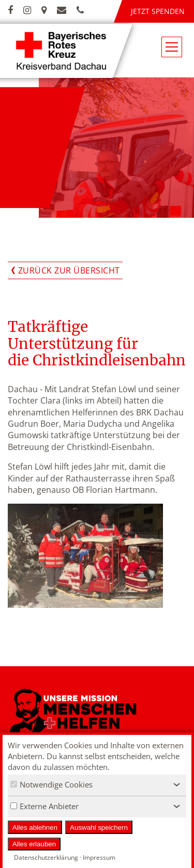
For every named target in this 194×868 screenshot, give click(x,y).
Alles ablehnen (35, 827)
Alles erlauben (34, 844)
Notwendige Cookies (51, 784)
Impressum (99, 857)
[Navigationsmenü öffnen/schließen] (172, 47)
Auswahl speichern (99, 827)
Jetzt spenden (158, 11)
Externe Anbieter (44, 806)
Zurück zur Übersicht (69, 270)
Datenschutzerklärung (46, 857)
